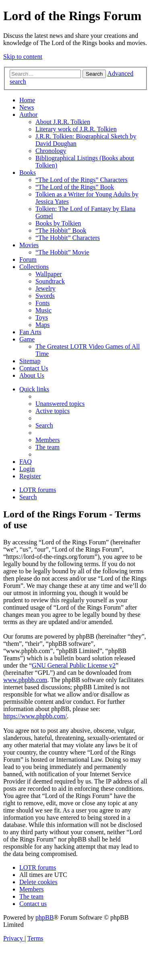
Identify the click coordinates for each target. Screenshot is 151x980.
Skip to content (23, 57)
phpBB (44, 917)
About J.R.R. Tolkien (63, 122)
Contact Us (34, 368)
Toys (42, 317)
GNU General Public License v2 (74, 665)
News (27, 107)
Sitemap (30, 361)
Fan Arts (30, 332)
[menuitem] (60, 404)
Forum (28, 259)
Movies (29, 245)
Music (43, 310)
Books (28, 173)
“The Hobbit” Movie (62, 252)
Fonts (43, 303)
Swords (45, 296)
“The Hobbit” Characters (68, 238)
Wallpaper (49, 274)
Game (27, 339)
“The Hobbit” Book (61, 231)
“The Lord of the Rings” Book (75, 187)
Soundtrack (50, 281)
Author (28, 115)
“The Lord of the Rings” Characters (82, 180)
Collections (34, 267)
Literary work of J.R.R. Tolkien (76, 129)
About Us (32, 375)
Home (27, 100)
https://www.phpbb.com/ (35, 716)
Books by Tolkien (58, 223)
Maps (43, 325)
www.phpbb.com (25, 680)
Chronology (51, 151)
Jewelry (46, 288)
